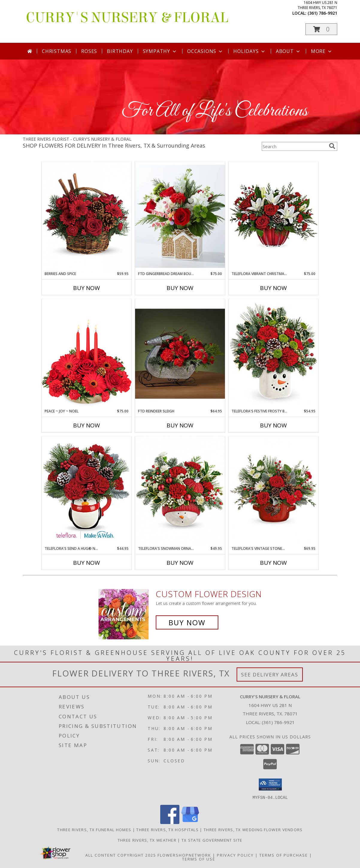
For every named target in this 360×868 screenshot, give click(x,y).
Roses (89, 51)
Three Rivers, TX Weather (147, 840)
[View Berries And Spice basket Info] (87, 217)
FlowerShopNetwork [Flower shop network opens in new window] (184, 855)
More (322, 51)
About (288, 51)
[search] (332, 146)
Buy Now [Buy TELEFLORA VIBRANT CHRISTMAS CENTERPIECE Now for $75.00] (273, 288)
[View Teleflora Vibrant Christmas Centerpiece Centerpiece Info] (273, 216)
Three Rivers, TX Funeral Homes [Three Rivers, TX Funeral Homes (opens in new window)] (94, 829)
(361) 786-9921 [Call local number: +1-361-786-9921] (322, 13)
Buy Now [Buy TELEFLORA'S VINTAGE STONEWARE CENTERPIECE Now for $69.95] (273, 563)
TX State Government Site (212, 840)
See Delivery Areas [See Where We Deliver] (270, 674)
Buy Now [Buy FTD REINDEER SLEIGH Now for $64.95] (180, 425)
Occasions (205, 51)
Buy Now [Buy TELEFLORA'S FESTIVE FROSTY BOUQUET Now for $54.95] (273, 425)
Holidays (249, 51)
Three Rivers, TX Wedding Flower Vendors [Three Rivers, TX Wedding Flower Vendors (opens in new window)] (253, 829)
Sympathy (160, 51)
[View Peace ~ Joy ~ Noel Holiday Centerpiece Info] (87, 354)
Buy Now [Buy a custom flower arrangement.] (187, 622)
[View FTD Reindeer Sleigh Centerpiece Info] (180, 354)
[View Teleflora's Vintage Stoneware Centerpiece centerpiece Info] (273, 491)
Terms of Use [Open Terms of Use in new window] (199, 859)
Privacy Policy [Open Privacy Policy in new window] (235, 855)
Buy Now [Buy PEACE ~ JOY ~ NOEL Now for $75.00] (87, 425)
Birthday (120, 51)
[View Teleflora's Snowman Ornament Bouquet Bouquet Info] (180, 491)
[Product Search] (294, 146)
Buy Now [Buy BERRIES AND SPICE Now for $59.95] (87, 288)
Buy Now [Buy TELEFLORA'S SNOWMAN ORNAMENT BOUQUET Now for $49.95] (180, 563)
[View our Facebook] (170, 822)
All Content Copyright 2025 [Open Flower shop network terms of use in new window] (121, 855)
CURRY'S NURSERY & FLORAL (127, 18)
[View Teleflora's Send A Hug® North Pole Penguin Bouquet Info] (87, 491)
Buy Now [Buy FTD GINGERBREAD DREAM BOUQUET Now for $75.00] (180, 288)
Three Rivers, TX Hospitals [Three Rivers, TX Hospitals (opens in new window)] (167, 829)
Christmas (57, 51)
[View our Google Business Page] (190, 822)
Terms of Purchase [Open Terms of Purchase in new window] (284, 855)
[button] (321, 29)
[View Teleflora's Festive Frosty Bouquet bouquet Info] (273, 354)
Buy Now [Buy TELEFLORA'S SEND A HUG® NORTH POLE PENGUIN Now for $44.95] (87, 563)
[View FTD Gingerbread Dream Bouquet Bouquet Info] (180, 216)
